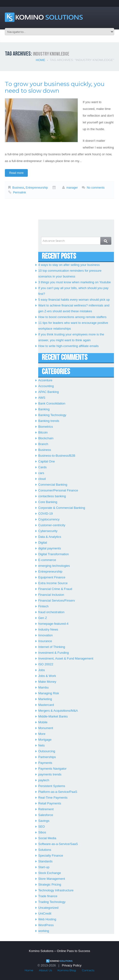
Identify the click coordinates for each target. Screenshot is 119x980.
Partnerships (47, 757)
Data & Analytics (50, 537)
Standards (45, 861)
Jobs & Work (47, 676)
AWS (42, 398)
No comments (96, 188)
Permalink (19, 192)
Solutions (45, 850)
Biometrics (46, 427)
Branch (43, 444)
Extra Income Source (53, 583)
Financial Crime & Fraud (55, 589)
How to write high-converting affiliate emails (68, 346)
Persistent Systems (52, 786)
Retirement (46, 809)
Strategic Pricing (50, 884)
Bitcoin (43, 432)
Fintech (43, 606)
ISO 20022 (46, 664)
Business (18, 188)
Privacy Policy (72, 965)
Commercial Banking (53, 485)
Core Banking (48, 502)
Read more (16, 173)
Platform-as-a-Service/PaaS (58, 792)
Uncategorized (48, 908)
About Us (45, 970)
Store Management (52, 879)
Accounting (46, 386)
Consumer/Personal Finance (58, 490)
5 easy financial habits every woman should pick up (74, 300)
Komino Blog (67, 970)
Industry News (48, 629)
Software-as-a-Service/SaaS (58, 844)
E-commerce (47, 560)
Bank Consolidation (52, 403)
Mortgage (45, 740)
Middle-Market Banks (53, 716)
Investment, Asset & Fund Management (66, 658)
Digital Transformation (53, 554)
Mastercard (46, 705)
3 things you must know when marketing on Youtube (74, 282)
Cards (42, 467)
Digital (43, 543)
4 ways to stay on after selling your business (69, 265)
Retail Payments (50, 803)
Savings (44, 821)
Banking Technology (52, 415)
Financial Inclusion (51, 595)
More (42, 734)
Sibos (42, 832)
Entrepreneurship (37, 188)
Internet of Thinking (52, 647)
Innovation (45, 635)
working (44, 931)
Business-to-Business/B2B (57, 456)
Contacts (88, 970)
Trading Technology (52, 902)
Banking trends (49, 421)
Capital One (47, 461)
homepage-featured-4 (53, 624)
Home (41, 60)
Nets (41, 745)
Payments (45, 763)
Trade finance (48, 896)
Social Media (47, 838)
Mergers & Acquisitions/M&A (58, 711)
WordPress (46, 925)
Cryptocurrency (49, 519)
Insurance (45, 641)
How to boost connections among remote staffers (72, 317)
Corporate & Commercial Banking (62, 508)
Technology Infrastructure (56, 890)
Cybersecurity (48, 531)
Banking (44, 409)
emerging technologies (54, 566)
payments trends (50, 774)
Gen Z (43, 618)
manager (72, 188)
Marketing (45, 699)
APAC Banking (48, 392)
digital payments (50, 548)
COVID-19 (45, 514)
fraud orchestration (51, 612)
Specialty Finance (51, 856)
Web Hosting (47, 919)
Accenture (45, 380)
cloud (42, 479)
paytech (44, 780)
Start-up (44, 867)
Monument (46, 728)
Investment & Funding (53, 653)
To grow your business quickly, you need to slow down (55, 87)
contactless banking (52, 496)
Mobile (43, 722)
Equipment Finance (52, 577)
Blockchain (46, 438)
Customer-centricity (52, 525)
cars (41, 473)
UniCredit (45, 913)
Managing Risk (49, 693)
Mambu (43, 687)
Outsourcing (47, 751)
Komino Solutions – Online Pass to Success (60, 951)
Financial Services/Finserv (57, 600)
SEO (41, 827)
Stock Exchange (50, 873)
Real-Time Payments (53, 798)
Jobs (41, 670)
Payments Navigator (52, 769)
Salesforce (46, 815)
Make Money (47, 682)
